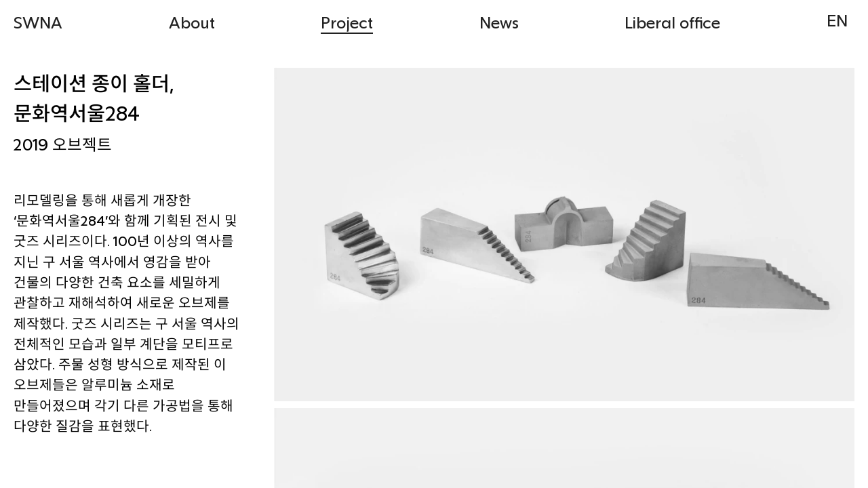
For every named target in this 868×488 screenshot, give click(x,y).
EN (837, 20)
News (499, 22)
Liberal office (672, 22)
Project (347, 22)
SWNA (38, 22)
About (192, 22)
